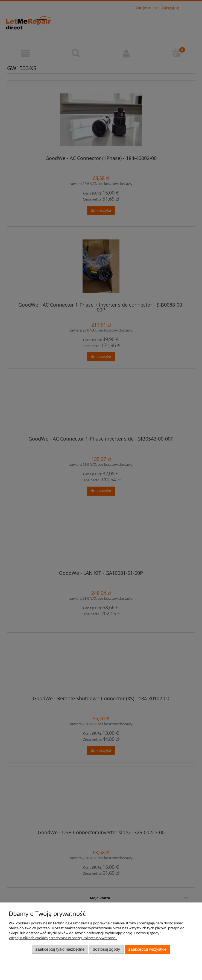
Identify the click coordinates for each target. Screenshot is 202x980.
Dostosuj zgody (107, 949)
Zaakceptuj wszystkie (147, 949)
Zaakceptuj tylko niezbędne (60, 949)
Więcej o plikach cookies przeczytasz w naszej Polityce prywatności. (63, 938)
